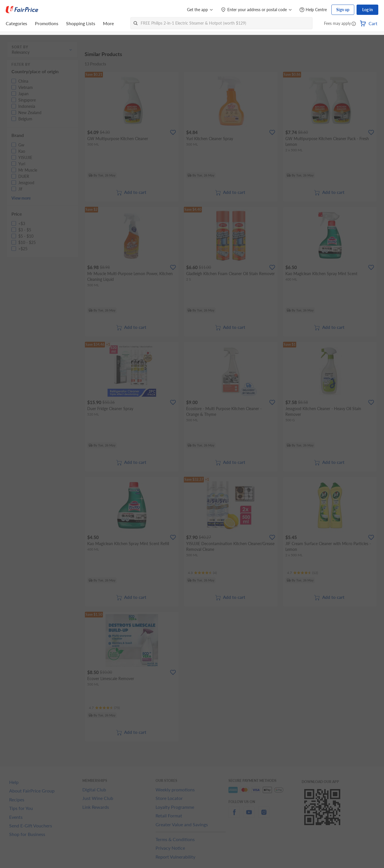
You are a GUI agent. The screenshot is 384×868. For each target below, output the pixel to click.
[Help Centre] (313, 10)
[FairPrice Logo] (22, 10)
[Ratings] (202, 573)
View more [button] (21, 198)
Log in (368, 10)
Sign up (343, 10)
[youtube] (249, 816)
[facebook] (234, 816)
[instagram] (264, 816)
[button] (354, 24)
